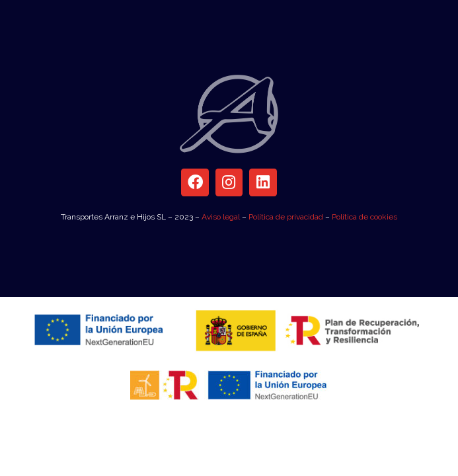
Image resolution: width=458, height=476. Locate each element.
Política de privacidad (286, 217)
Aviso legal (221, 217)
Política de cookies (364, 217)
